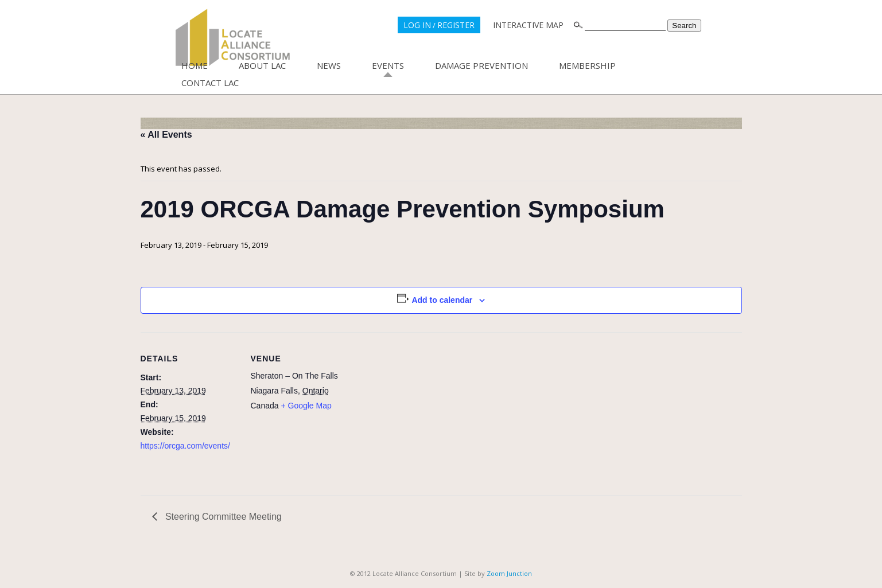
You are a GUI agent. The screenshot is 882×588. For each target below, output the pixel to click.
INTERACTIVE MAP (528, 25)
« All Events (166, 135)
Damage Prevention (481, 65)
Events (388, 65)
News (329, 65)
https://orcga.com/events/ (185, 446)
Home (195, 65)
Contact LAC (210, 83)
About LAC (262, 65)
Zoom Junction (509, 573)
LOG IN (417, 25)
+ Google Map (306, 406)
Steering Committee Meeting (222, 517)
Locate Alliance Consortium (233, 37)
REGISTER (456, 25)
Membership (587, 65)
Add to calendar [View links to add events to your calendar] (442, 300)
